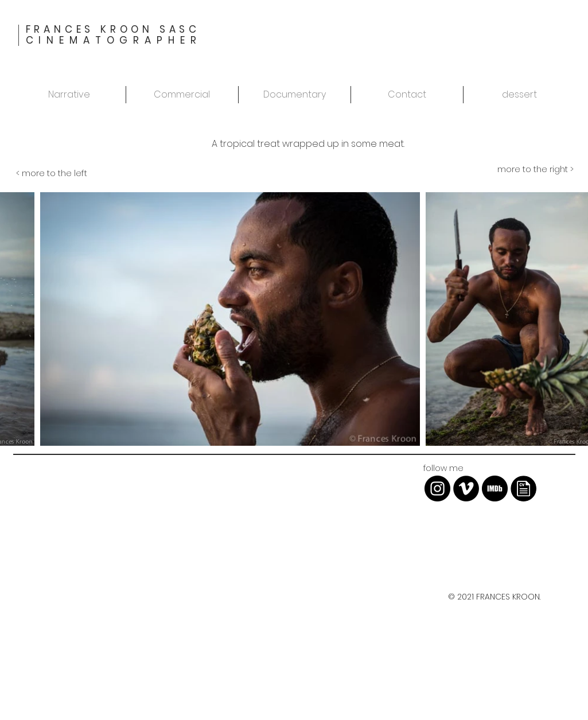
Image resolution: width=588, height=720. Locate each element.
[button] (519, 95)
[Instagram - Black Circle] (437, 489)
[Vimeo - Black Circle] (466, 489)
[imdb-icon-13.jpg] (495, 489)
